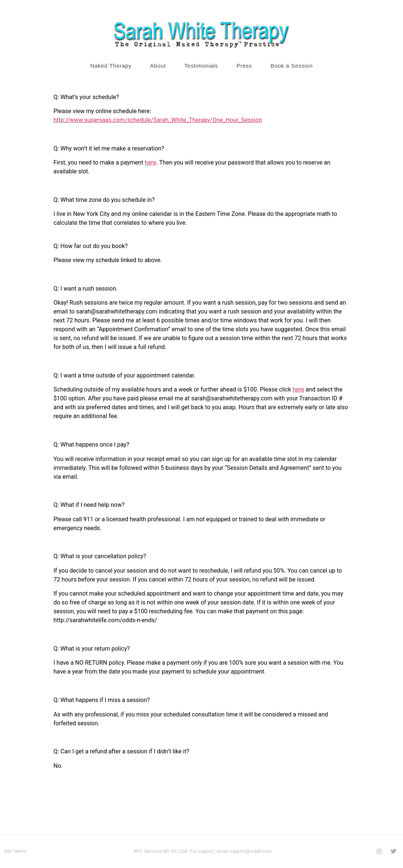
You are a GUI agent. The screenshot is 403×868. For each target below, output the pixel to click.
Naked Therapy (111, 66)
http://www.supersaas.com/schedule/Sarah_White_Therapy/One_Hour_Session (158, 120)
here (150, 162)
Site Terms (15, 851)
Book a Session (292, 66)
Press (244, 66)
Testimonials (201, 66)
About (158, 66)
